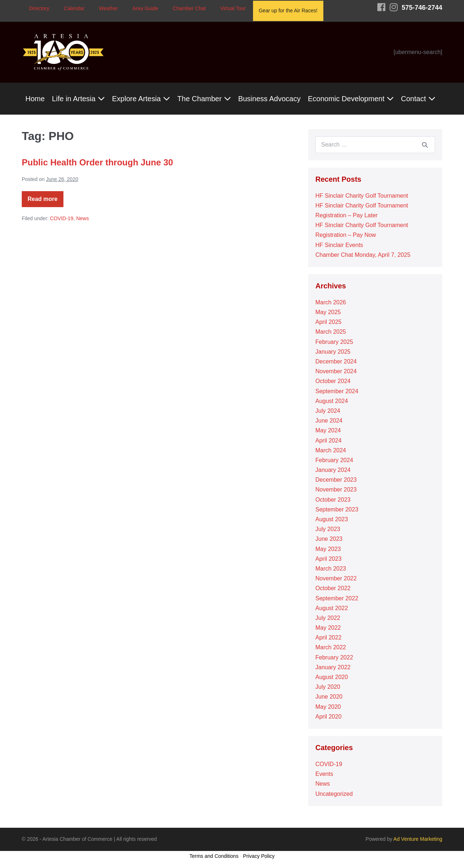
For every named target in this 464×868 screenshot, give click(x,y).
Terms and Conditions (214, 856)
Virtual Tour (233, 8)
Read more (45, 201)
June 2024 (329, 421)
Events (324, 774)
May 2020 (328, 707)
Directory (39, 8)
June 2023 (329, 539)
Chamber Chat (189, 8)
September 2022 (337, 598)
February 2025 (334, 342)
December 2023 (336, 480)
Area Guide (146, 8)
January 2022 (333, 667)
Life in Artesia (78, 99)
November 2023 (336, 489)
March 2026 (331, 302)
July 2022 (328, 618)
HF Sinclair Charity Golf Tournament (362, 196)
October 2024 (333, 381)
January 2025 (333, 352)
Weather (109, 8)
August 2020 (332, 677)
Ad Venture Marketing (418, 839)
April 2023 (328, 559)
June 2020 (329, 697)
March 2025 (331, 332)
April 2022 (328, 637)
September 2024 (337, 391)
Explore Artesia (141, 99)
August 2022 (332, 608)
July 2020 (328, 687)
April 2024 (328, 441)
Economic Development (351, 99)
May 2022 (328, 628)
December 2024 (336, 361)
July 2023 (328, 529)
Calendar (74, 8)
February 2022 (334, 657)
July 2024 (328, 411)
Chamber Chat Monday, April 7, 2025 (364, 255)
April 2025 (328, 322)
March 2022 (331, 647)
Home (35, 99)
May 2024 (328, 430)
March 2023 (331, 569)
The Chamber (204, 99)
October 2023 (333, 500)
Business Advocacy (269, 99)
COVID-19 (62, 218)
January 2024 (333, 470)
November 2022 (336, 578)
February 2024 (334, 460)
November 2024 (336, 371)
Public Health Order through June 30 (97, 162)
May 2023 (328, 549)
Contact (418, 99)
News (82, 218)
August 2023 (332, 519)
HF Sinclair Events (339, 245)
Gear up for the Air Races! (288, 11)
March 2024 (331, 450)
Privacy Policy (259, 856)
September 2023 (337, 509)
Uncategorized (334, 794)
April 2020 (328, 717)
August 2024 (332, 401)
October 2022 (333, 588)
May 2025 (328, 312)
